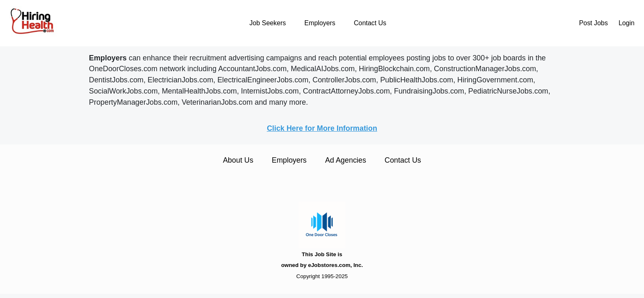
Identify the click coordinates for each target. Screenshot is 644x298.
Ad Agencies (346, 160)
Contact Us (370, 23)
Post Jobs (594, 23)
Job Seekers (268, 23)
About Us (238, 160)
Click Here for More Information (322, 128)
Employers (320, 23)
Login (626, 23)
